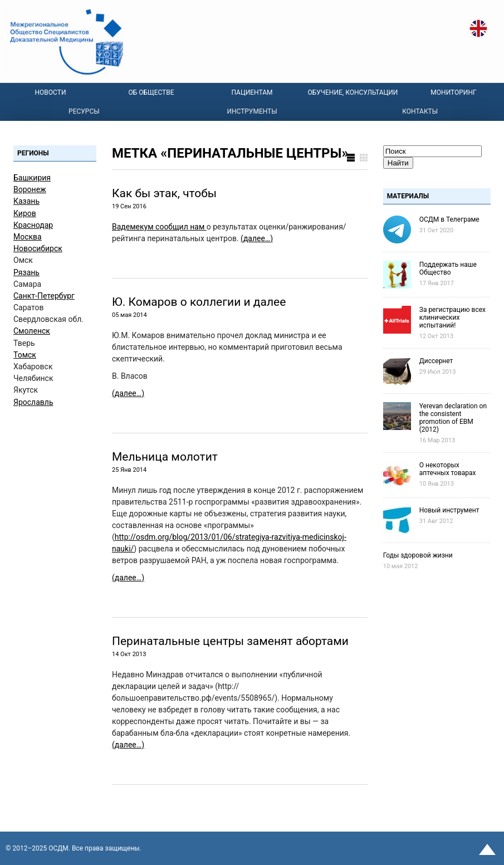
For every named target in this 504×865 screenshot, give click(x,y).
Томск (25, 355)
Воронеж (30, 189)
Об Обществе (151, 92)
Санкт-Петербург (44, 296)
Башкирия (32, 178)
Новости (51, 92)
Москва (28, 237)
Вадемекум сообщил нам (159, 227)
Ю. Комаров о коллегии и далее (199, 302)
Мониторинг (453, 92)
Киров (25, 213)
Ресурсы (84, 111)
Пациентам (252, 92)
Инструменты (252, 111)
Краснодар (33, 225)
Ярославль (33, 402)
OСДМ (58, 848)
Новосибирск (38, 248)
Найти (398, 163)
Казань (26, 201)
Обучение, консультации (353, 92)
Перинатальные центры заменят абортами (230, 641)
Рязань (26, 272)
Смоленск (32, 331)
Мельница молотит (165, 457)
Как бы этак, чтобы (164, 193)
